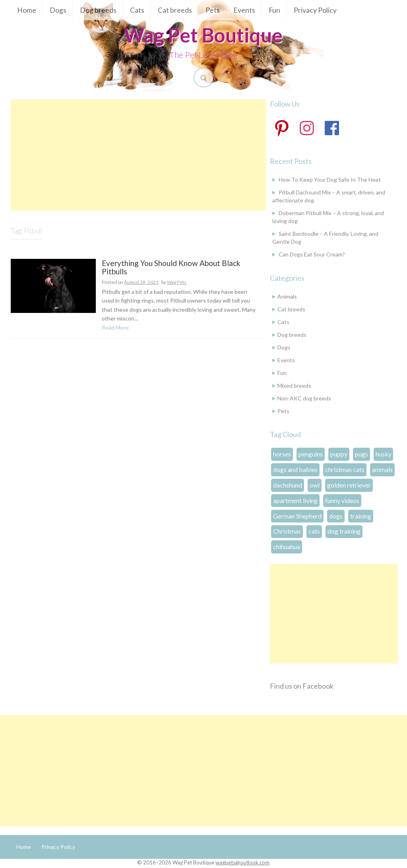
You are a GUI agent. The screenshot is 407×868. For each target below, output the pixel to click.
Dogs (58, 10)
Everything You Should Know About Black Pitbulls (171, 268)
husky (384, 454)
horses (282, 454)
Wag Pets (177, 282)
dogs (336, 516)
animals (382, 469)
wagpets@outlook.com (242, 862)
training (361, 516)
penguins (311, 454)
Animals (287, 296)
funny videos (342, 500)
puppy (339, 454)
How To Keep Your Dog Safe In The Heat (330, 180)
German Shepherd (297, 516)
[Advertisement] (138, 155)
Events (244, 10)
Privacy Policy (315, 10)
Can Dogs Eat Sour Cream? (312, 254)
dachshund (288, 485)
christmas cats (345, 469)
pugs (361, 454)
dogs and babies (295, 469)
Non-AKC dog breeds (304, 398)
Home (27, 10)
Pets (213, 10)
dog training (344, 531)
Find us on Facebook (302, 686)
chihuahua (287, 547)
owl (315, 485)
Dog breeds (98, 10)
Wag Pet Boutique (203, 35)
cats (314, 531)
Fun (274, 10)
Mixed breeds (294, 385)
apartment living (295, 500)
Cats (137, 10)
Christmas (287, 531)
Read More (115, 327)
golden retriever (349, 485)
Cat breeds (175, 10)
